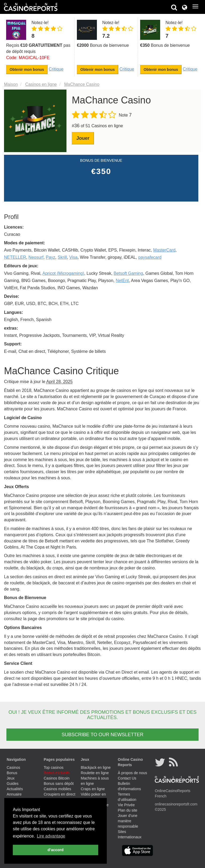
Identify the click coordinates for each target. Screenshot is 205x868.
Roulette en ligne (95, 773)
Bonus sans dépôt (59, 784)
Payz (51, 257)
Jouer (83, 138)
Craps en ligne (93, 789)
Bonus (12, 773)
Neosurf (36, 257)
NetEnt (122, 281)
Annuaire (14, 794)
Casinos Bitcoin (57, 778)
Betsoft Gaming (128, 273)
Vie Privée (126, 805)
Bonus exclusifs (57, 773)
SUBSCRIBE (102, 735)
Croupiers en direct (60, 794)
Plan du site (127, 810)
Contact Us (127, 778)
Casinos (13, 767)
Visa (74, 257)
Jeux (11, 778)
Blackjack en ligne (96, 767)
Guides (13, 784)
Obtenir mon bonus (27, 70)
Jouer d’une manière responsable (128, 821)
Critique (56, 69)
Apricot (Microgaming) (63, 273)
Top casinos (54, 767)
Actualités (15, 789)
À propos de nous (132, 773)
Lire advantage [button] (51, 836)
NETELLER (15, 257)
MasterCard (164, 250)
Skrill (62, 257)
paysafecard (150, 257)
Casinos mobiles (58, 789)
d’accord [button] (56, 850)
